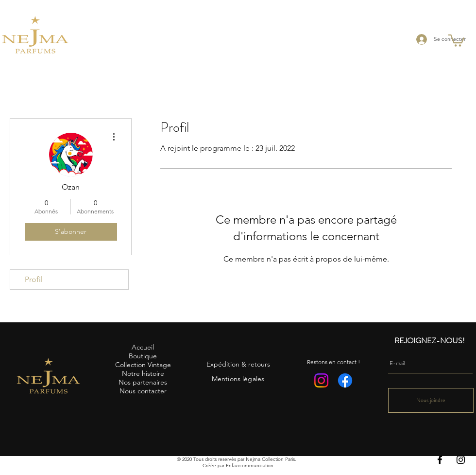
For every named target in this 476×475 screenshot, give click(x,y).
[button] (456, 40)
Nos (125, 382)
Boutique (143, 356)
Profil (34, 279)
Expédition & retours (238, 364)
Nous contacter (143, 391)
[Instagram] (461, 460)
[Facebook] (440, 460)
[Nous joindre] (431, 400)
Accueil (143, 347)
